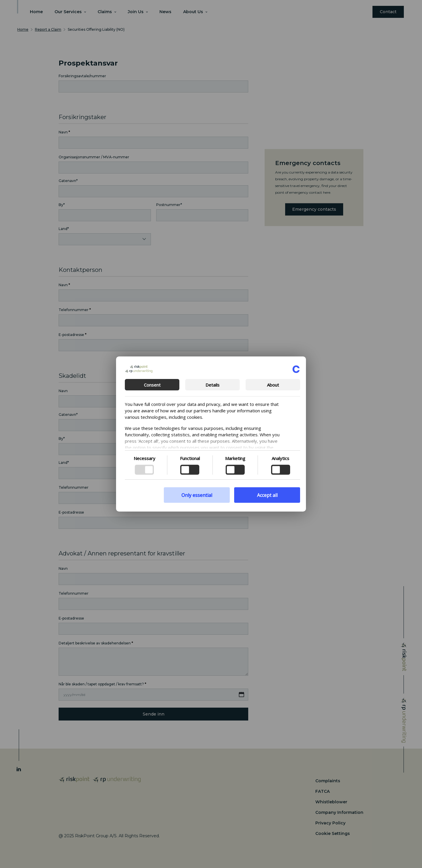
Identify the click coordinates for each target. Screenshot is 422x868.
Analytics (280, 458)
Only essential (197, 495)
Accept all (267, 495)
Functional (190, 458)
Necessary (144, 458)
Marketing (235, 458)
